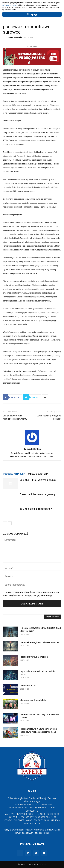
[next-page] (10, 523)
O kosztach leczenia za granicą (37, 494)
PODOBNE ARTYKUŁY (14, 474)
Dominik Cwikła (15, 37)
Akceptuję (32, 14)
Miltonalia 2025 (28, 686)
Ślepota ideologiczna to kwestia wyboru (40, 642)
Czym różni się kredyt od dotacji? (49, 417)
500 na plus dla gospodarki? (36, 509)
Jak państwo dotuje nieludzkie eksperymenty (15, 417)
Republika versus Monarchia (34, 657)
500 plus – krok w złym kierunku (38, 480)
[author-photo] (32, 445)
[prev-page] (5, 523)
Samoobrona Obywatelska (33, 700)
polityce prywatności (9, 5)
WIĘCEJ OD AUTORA (38, 474)
